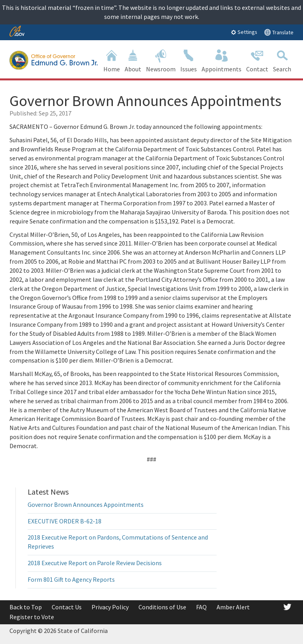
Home (112, 60)
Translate (279, 32)
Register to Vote (32, 617)
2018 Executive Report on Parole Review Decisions (95, 563)
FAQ (201, 607)
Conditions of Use (162, 607)
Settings (244, 32)
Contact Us (67, 607)
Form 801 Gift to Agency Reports (71, 579)
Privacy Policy (110, 607)
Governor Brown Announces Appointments (86, 504)
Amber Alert (233, 607)
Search (282, 60)
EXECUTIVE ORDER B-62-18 (65, 521)
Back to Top (26, 607)
